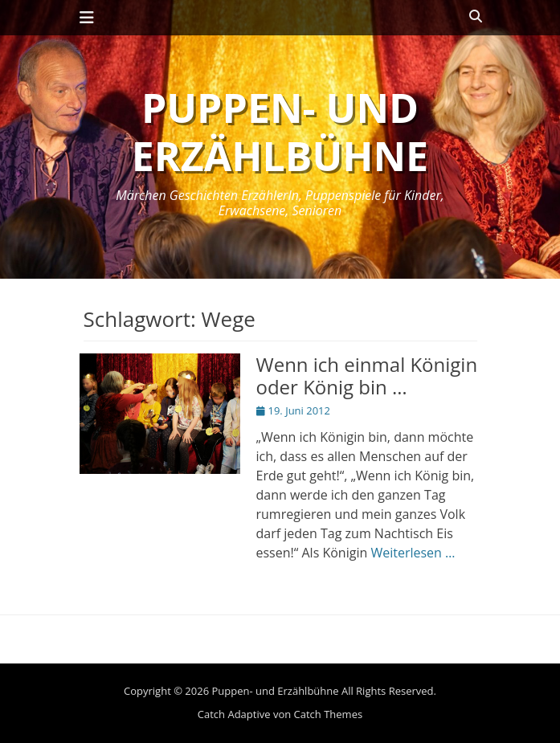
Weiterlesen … (413, 553)
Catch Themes (329, 714)
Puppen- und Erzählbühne (280, 132)
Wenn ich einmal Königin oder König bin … (367, 376)
